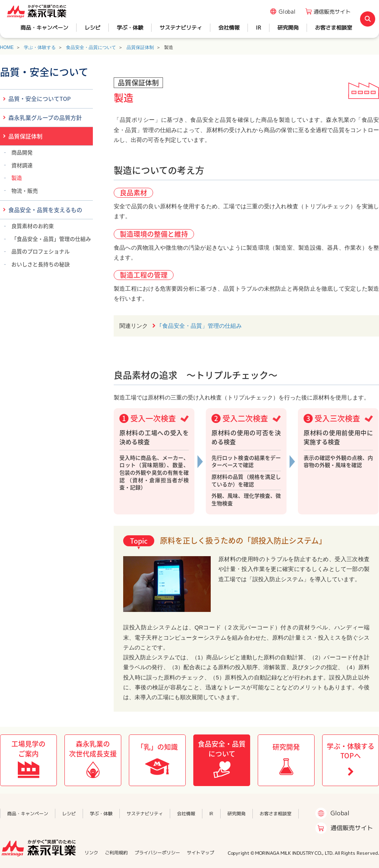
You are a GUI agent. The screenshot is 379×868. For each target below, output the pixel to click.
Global (287, 12)
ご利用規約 (116, 853)
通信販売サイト (332, 12)
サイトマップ (200, 853)
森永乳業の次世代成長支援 (93, 748)
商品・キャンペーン (44, 28)
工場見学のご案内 (28, 748)
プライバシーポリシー (157, 853)
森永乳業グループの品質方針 (45, 118)
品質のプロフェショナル (41, 251)
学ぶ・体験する (40, 47)
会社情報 (229, 28)
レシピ (92, 28)
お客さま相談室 (334, 28)
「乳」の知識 (157, 747)
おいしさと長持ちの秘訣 (41, 264)
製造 (17, 178)
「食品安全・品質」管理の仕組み (51, 239)
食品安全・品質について (91, 47)
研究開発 (288, 28)
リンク (91, 853)
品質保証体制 (140, 47)
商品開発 (22, 152)
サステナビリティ (181, 28)
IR (258, 28)
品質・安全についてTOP (40, 99)
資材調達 (22, 165)
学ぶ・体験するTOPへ (351, 751)
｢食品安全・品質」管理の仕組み (200, 326)
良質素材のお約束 (33, 226)
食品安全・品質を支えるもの (45, 210)
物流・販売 (25, 190)
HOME (7, 47)
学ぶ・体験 (130, 28)
